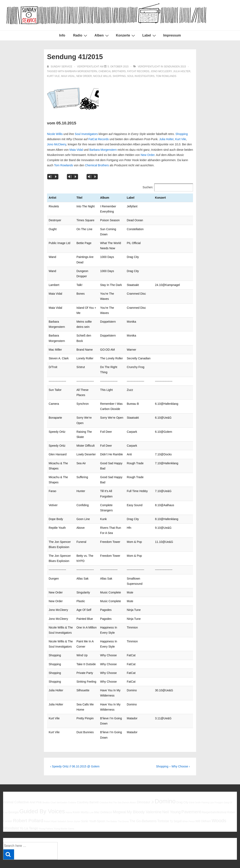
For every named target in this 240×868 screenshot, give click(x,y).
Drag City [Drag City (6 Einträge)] (182, 787)
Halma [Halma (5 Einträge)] (69, 797)
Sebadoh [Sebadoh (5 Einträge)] (62, 806)
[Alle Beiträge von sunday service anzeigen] (60, 67)
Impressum (172, 35)
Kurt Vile (53, 76)
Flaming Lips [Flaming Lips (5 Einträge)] (207, 787)
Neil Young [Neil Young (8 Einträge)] (172, 796)
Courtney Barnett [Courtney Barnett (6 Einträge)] (88, 787)
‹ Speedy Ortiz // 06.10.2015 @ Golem (75, 751)
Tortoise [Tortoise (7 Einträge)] (163, 805)
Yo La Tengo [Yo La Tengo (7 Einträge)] (29, 812)
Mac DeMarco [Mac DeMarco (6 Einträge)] (103, 797)
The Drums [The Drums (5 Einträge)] (123, 806)
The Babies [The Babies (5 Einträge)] (112, 806)
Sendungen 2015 (175, 67)
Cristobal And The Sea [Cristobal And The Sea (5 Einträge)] (110, 787)
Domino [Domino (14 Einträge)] (165, 785)
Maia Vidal (68, 76)
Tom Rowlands (166, 76)
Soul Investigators (141, 76)
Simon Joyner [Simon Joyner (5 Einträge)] (74, 806)
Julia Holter (182, 71)
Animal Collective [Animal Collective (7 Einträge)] (16, 786)
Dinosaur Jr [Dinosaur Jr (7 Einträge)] (145, 786)
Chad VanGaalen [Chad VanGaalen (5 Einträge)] (59, 787)
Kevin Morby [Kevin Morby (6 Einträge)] (81, 797)
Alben (102, 35)
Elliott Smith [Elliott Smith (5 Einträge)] (195, 787)
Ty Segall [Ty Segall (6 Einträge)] (176, 806)
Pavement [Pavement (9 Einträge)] (191, 796)
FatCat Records (138, 71)
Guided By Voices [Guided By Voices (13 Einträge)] (42, 796)
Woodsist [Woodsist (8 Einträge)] (11, 812)
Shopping (119, 76)
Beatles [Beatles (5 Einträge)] (46, 787)
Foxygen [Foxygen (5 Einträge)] (219, 787)
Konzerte (126, 35)
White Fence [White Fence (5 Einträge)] (188, 806)
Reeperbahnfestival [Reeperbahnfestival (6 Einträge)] (214, 797)
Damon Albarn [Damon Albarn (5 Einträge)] (129, 787)
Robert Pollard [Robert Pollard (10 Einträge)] (28, 805)
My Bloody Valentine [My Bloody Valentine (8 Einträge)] (144, 796)
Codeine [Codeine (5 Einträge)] (72, 787)
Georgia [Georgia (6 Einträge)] (13, 797)
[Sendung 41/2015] (118, 67)
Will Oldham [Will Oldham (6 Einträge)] (203, 806)
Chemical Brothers (112, 71)
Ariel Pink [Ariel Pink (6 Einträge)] (36, 787)
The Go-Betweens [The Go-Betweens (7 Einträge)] (143, 805)
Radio (81, 35)
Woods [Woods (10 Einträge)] (219, 805)
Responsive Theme (223, 855)
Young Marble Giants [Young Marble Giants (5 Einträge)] (64, 813)
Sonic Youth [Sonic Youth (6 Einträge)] (89, 806)
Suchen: (148, 187)
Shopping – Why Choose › (173, 751)
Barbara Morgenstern (103, 150)
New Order (84, 76)
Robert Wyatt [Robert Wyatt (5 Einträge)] (50, 806)
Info (62, 35)
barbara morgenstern (81, 71)
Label (150, 35)
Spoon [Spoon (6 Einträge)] (101, 806)
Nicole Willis (102, 76)
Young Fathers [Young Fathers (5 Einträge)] (46, 813)
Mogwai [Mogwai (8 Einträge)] (119, 796)
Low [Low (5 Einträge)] (92, 797)
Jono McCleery (161, 71)
